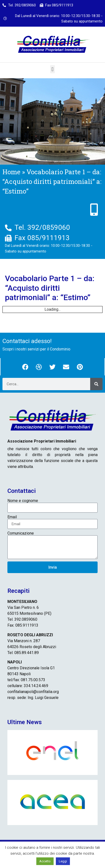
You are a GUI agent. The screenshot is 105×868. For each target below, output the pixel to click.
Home (11, 172)
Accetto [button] (45, 861)
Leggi (63, 861)
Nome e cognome (23, 501)
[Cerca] (96, 384)
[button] (52, 69)
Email (12, 517)
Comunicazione (21, 533)
